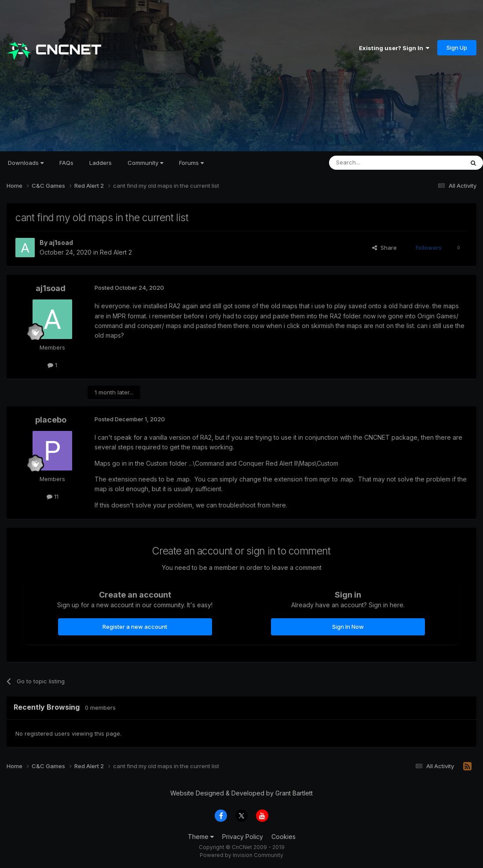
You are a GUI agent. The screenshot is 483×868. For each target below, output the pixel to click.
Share (384, 248)
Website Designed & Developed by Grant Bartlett (241, 793)
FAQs (66, 163)
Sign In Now (348, 627)
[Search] (374, 163)
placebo (51, 420)
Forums (191, 163)
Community (145, 163)
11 (53, 496)
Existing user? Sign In (394, 48)
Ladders (101, 163)
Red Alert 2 (116, 252)
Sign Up (457, 47)
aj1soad (61, 243)
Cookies (284, 837)
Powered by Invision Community (241, 855)
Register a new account (135, 627)
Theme (201, 837)
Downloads (26, 163)
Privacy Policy (243, 837)
